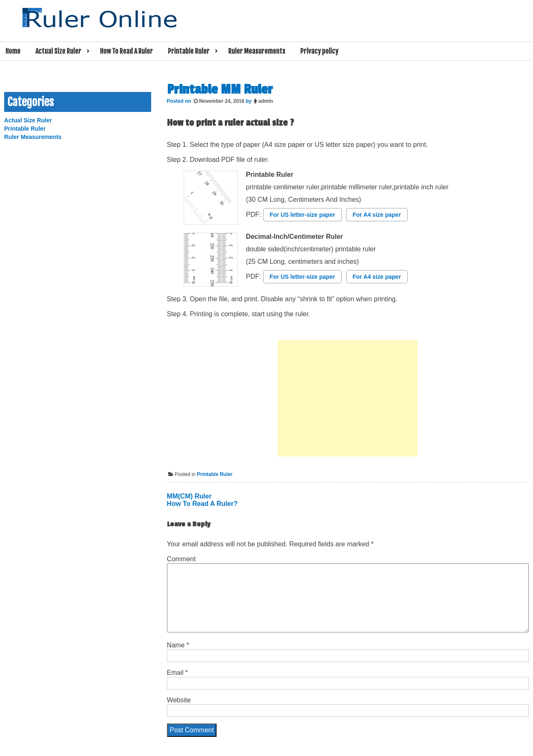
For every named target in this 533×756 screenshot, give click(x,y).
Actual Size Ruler (58, 51)
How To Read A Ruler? (202, 504)
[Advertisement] (348, 398)
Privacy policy (319, 51)
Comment (181, 559)
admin (265, 101)
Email (178, 673)
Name (178, 645)
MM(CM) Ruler (189, 496)
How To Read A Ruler (126, 51)
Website (179, 700)
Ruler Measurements (257, 51)
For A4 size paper (377, 215)
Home (13, 51)
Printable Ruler (189, 51)
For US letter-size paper (303, 215)
